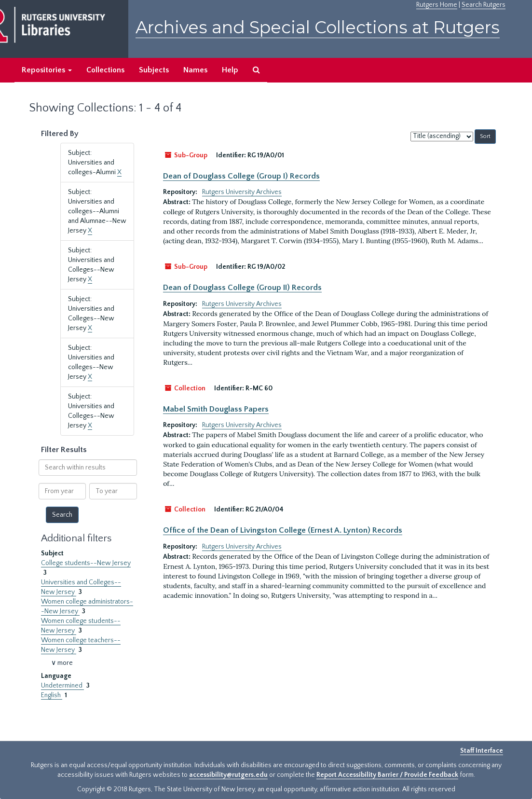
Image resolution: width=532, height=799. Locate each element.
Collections (105, 70)
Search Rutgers (484, 5)
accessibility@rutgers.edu (228, 775)
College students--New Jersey (86, 563)
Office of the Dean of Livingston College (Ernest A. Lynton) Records (283, 530)
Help (230, 70)
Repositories (47, 70)
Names (195, 70)
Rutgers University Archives (242, 192)
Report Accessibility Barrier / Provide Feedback (387, 775)
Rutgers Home (437, 5)
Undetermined (62, 686)
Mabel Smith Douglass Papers (216, 409)
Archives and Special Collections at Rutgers (318, 27)
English (52, 695)
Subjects (154, 70)
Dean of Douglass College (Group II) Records (242, 288)
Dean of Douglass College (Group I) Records (241, 176)
